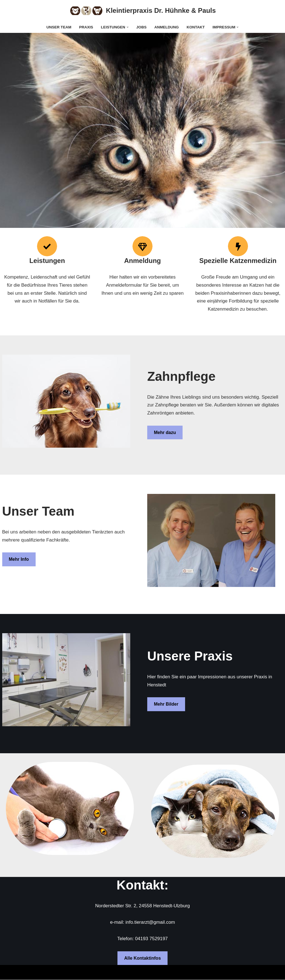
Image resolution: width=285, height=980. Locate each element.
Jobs (141, 27)
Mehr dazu (165, 433)
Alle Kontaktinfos (142, 958)
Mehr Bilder (166, 704)
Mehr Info (19, 560)
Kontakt (196, 27)
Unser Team (59, 27)
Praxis (86, 27)
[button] (128, 27)
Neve (10, 972)
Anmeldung (167, 27)
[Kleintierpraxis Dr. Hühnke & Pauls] (143, 11)
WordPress (64, 972)
